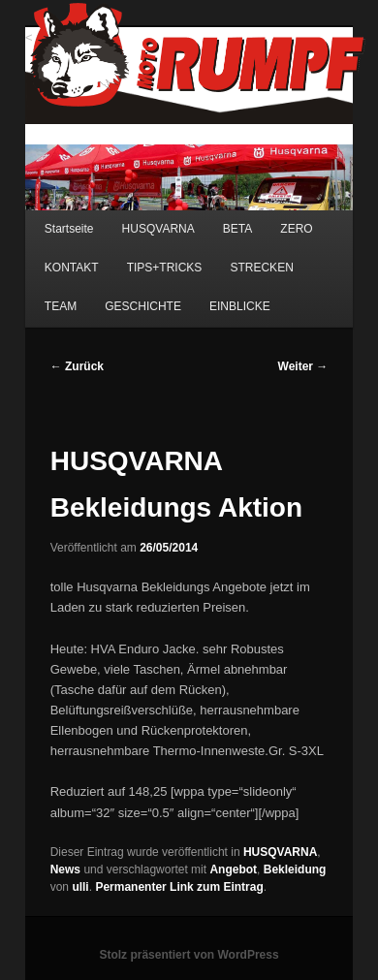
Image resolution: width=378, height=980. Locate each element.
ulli (80, 887)
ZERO (296, 229)
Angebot (233, 869)
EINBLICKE (240, 306)
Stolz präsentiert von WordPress (189, 955)
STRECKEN (261, 268)
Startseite (69, 229)
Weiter (303, 366)
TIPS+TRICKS (165, 268)
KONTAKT (72, 268)
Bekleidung (295, 869)
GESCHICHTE (143, 306)
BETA (237, 229)
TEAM (61, 306)
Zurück (77, 366)
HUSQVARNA (158, 229)
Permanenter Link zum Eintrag (179, 887)
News (65, 869)
